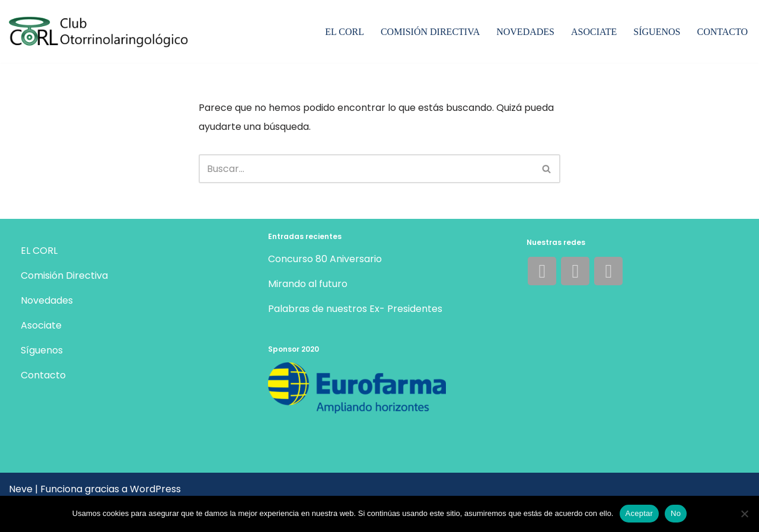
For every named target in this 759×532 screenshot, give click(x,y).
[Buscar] (366, 169)
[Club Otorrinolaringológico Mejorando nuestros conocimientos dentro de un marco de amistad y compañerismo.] (103, 33)
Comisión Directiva (430, 32)
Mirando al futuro (308, 284)
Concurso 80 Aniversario (325, 259)
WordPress (155, 489)
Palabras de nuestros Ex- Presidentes (355, 309)
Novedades (525, 32)
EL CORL (345, 32)
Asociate (594, 32)
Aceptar (640, 513)
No (676, 513)
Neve (21, 489)
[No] (744, 514)
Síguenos (657, 32)
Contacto (722, 32)
